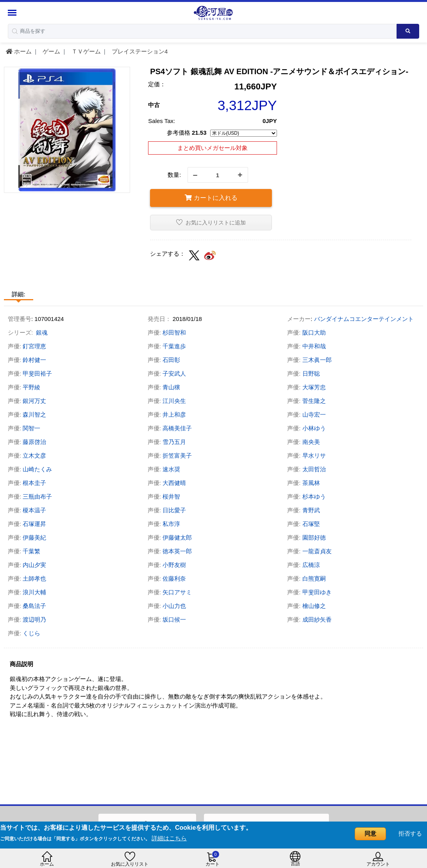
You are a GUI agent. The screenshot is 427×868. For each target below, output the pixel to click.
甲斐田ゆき (317, 592)
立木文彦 (34, 455)
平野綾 (31, 387)
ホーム (19, 51)
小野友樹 (174, 565)
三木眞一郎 (317, 360)
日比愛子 (174, 510)
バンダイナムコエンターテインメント (364, 319)
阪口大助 (314, 332)
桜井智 (171, 496)
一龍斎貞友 (317, 551)
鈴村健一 (34, 360)
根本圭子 (34, 483)
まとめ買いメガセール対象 (213, 148)
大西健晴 (174, 483)
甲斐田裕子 (37, 373)
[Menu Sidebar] (13, 13)
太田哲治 (314, 469)
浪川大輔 (34, 592)
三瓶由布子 (37, 496)
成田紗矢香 (317, 619)
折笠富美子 (177, 455)
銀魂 (42, 332)
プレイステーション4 (139, 51)
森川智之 (34, 414)
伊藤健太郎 (177, 537)
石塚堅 (311, 524)
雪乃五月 (174, 442)
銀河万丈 (34, 401)
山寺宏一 (314, 414)
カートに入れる (211, 198)
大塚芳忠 (314, 387)
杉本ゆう (314, 496)
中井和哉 (314, 346)
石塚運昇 (34, 524)
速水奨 (171, 469)
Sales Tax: (162, 121)
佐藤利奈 (174, 578)
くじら (31, 633)
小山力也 (174, 606)
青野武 (311, 510)
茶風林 (311, 483)
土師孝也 (34, 578)
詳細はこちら (169, 838)
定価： (157, 84)
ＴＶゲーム (85, 51)
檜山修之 (314, 606)
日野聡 (311, 373)
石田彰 (171, 360)
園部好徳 (314, 537)
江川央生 (174, 401)
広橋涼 (311, 565)
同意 (370, 833)
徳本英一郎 (177, 551)
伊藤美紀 (34, 537)
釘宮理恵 (34, 346)
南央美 (311, 442)
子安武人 (174, 373)
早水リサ (314, 455)
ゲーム (51, 51)
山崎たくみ (37, 469)
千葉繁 (31, 551)
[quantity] (218, 175)
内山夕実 (34, 565)
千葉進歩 (174, 346)
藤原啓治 (34, 442)
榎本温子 (34, 510)
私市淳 (171, 524)
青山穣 (171, 387)
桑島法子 (34, 606)
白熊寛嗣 (314, 578)
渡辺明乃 (34, 619)
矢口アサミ (177, 592)
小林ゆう (314, 428)
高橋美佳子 (177, 428)
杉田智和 (174, 332)
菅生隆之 (314, 401)
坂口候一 (174, 619)
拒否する (410, 833)
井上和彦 (174, 414)
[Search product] (408, 31)
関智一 (31, 428)
